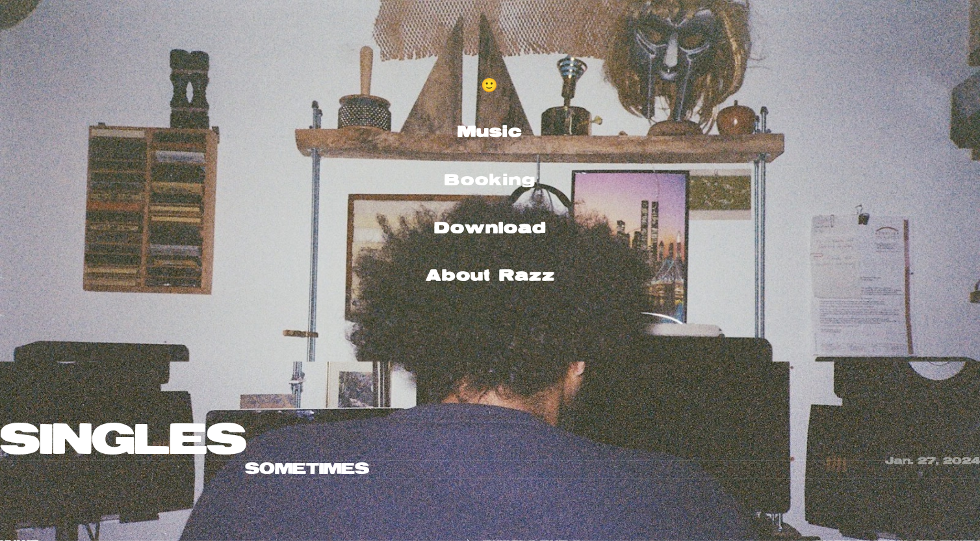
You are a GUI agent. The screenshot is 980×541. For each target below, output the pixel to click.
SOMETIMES (307, 469)
